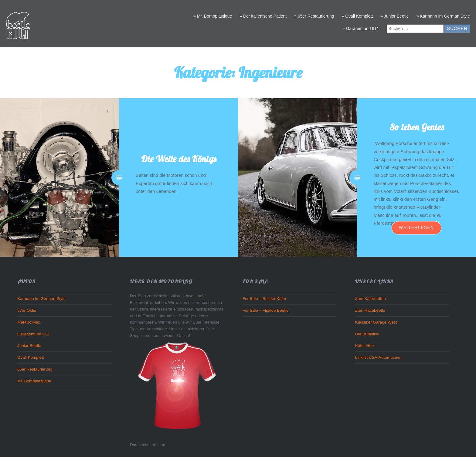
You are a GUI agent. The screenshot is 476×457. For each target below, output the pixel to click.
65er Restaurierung (35, 369)
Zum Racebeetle (370, 310)
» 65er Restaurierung (314, 16)
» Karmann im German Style (443, 16)
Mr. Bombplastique (34, 381)
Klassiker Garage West (376, 322)
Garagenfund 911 (33, 334)
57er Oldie (27, 310)
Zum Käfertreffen (371, 299)
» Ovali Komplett (357, 16)
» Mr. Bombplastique (213, 16)
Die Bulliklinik (367, 334)
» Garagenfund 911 (361, 29)
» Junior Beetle (394, 16)
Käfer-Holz (365, 346)
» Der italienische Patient (263, 16)
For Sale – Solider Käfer (264, 299)
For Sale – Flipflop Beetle (266, 310)
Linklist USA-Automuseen (378, 357)
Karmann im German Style (41, 299)
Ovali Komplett (31, 357)
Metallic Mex (29, 322)
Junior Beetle (29, 346)
